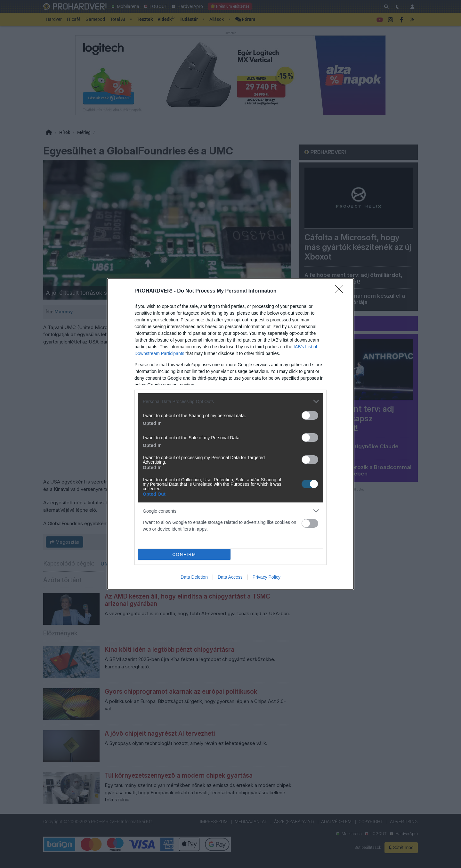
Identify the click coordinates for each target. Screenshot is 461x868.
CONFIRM (184, 554)
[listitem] (230, 401)
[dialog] (230, 434)
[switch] (310, 415)
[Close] (341, 291)
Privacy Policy (267, 577)
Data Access (230, 577)
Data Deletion (194, 577)
